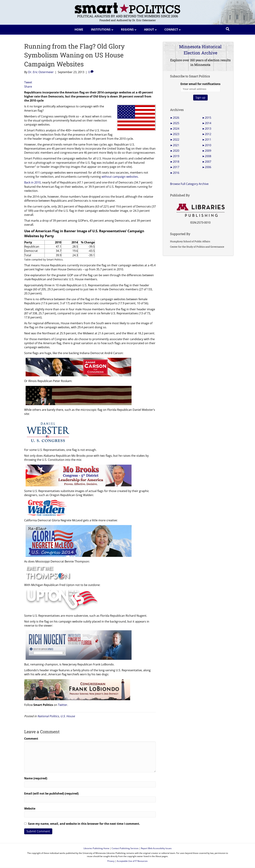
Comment (31, 739)
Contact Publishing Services (125, 848)
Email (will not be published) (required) (51, 793)
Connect (171, 29)
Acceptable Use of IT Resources (132, 861)
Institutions (101, 29)
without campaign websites (120, 177)
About (149, 29)
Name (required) (36, 778)
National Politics (48, 716)
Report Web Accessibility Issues (156, 848)
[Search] (228, 29)
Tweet (28, 82)
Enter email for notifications (200, 87)
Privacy (111, 861)
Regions (127, 29)
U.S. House (68, 716)
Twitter (63, 705)
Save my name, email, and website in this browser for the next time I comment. (84, 824)
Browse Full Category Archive (189, 184)
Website (30, 808)
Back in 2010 (32, 182)
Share (28, 87)
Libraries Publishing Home (96, 848)
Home (79, 29)
